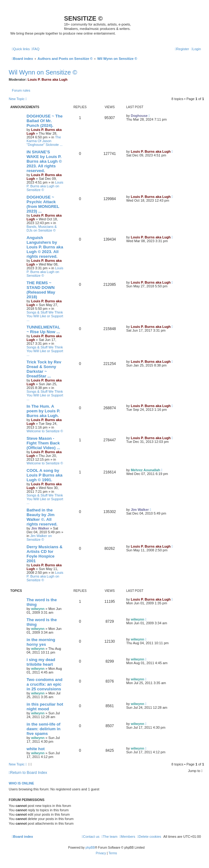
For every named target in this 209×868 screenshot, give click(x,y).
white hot (36, 749)
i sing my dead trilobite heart (41, 662)
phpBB (90, 848)
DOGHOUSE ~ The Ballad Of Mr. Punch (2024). (45, 121)
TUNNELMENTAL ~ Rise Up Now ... (43, 329)
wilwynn (38, 609)
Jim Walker (40, 528)
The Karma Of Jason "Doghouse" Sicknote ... (45, 141)
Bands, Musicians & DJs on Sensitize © (42, 228)
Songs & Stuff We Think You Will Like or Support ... (45, 316)
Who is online (21, 783)
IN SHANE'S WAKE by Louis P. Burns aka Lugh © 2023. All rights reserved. (44, 161)
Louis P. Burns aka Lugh (48, 79)
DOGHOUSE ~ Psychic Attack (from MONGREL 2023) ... (43, 204)
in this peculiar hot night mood (45, 707)
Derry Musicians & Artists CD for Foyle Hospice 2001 (45, 554)
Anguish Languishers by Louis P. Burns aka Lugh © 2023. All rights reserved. (45, 247)
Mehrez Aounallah (146, 470)
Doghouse (139, 116)
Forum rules (21, 90)
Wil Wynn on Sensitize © (43, 72)
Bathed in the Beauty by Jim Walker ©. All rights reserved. (42, 517)
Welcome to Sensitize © (45, 431)
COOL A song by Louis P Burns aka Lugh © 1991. (45, 475)
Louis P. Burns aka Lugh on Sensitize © (45, 186)
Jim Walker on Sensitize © (39, 538)
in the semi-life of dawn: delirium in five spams (43, 729)
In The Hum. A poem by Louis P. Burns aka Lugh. (43, 411)
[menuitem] (35, 49)
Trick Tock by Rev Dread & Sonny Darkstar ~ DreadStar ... (44, 369)
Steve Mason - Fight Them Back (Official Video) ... (43, 443)
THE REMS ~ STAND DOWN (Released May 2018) (41, 290)
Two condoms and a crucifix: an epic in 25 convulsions (45, 684)
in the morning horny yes (41, 642)
